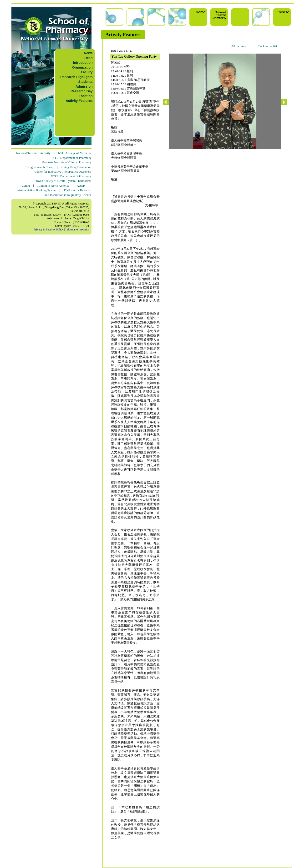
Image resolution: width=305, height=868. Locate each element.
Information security (77, 229)
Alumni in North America (53, 186)
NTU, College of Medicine (75, 153)
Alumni (25, 186)
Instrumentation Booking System (36, 190)
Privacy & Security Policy (49, 229)
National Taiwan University (33, 153)
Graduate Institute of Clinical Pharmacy (67, 162)
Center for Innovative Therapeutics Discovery (63, 172)
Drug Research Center (40, 167)
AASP (81, 186)
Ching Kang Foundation (76, 167)
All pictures (238, 46)
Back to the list (268, 46)
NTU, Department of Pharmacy (72, 158)
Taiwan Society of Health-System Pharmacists (63, 181)
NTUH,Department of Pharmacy (71, 176)
